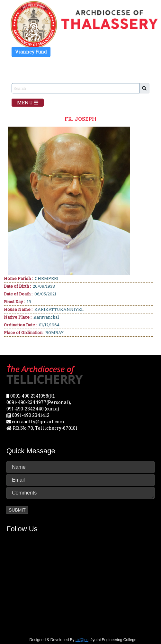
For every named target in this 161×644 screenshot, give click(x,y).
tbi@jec (82, 640)
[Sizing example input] (76, 88)
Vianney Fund (31, 52)
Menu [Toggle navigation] (28, 102)
